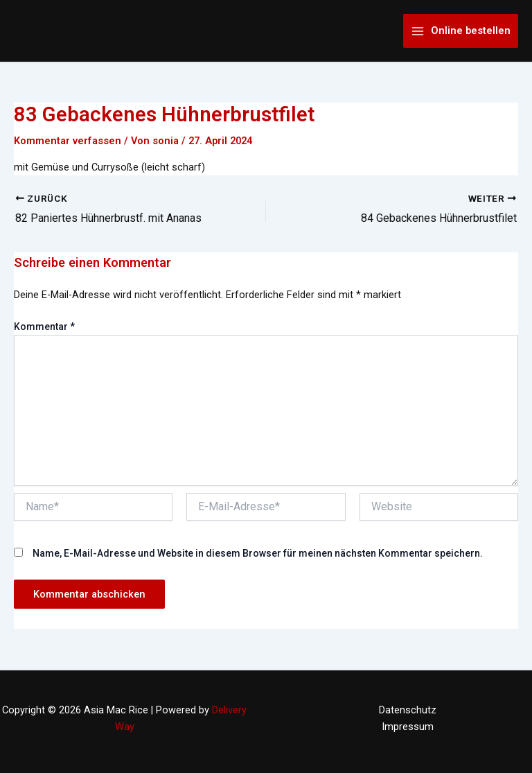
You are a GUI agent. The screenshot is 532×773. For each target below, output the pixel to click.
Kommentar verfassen (68, 141)
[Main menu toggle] (461, 31)
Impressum (408, 727)
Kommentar (44, 327)
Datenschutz (408, 710)
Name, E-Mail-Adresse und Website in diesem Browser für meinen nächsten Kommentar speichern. (258, 553)
